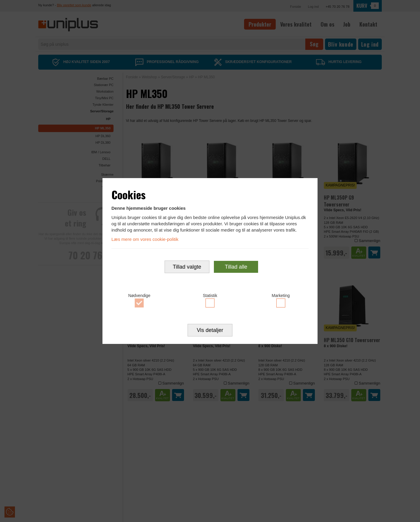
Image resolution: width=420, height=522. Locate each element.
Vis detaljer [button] (210, 330)
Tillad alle (236, 267)
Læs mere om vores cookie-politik (145, 239)
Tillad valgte (187, 267)
